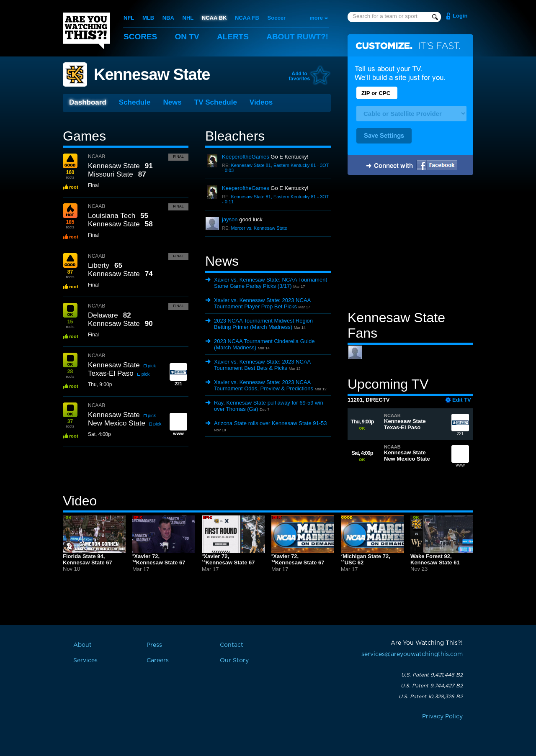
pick (152, 366)
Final (178, 156)
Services (85, 661)
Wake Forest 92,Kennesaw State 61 (435, 559)
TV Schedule (216, 102)
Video (80, 501)
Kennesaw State (152, 74)
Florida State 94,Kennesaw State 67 (88, 559)
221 (460, 426)
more (316, 18)
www (460, 458)
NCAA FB (247, 18)
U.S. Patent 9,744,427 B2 (432, 686)
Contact (232, 645)
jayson (230, 219)
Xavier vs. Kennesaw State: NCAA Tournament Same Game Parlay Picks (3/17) (271, 283)
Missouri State (111, 174)
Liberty (99, 265)
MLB (148, 18)
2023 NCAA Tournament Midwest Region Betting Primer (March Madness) (263, 324)
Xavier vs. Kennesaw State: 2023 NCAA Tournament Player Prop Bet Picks (262, 303)
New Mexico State (117, 423)
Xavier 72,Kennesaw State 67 (159, 560)
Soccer (277, 18)
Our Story (234, 661)
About (297, 37)
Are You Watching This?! (86, 31)
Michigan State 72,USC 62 (366, 560)
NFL (129, 18)
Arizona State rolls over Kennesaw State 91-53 (271, 423)
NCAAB (97, 156)
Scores (140, 37)
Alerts (233, 37)
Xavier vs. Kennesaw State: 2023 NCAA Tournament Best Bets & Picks (262, 365)
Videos (261, 102)
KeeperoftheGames (246, 157)
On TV (187, 37)
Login (460, 16)
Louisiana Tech (112, 216)
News (172, 102)
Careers (158, 661)
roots (70, 174)
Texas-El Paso (111, 373)
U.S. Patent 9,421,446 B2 (432, 675)
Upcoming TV (388, 384)
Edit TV (462, 400)
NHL (188, 18)
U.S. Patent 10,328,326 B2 (431, 697)
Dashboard (88, 102)
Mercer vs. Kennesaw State (259, 228)
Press (154, 645)
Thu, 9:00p (100, 384)
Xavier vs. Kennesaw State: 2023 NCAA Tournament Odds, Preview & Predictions (264, 385)
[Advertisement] (410, 244)
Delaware (103, 315)
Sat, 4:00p (99, 434)
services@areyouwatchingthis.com (412, 654)
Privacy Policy (442, 717)
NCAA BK (214, 18)
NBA (168, 18)
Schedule (135, 102)
